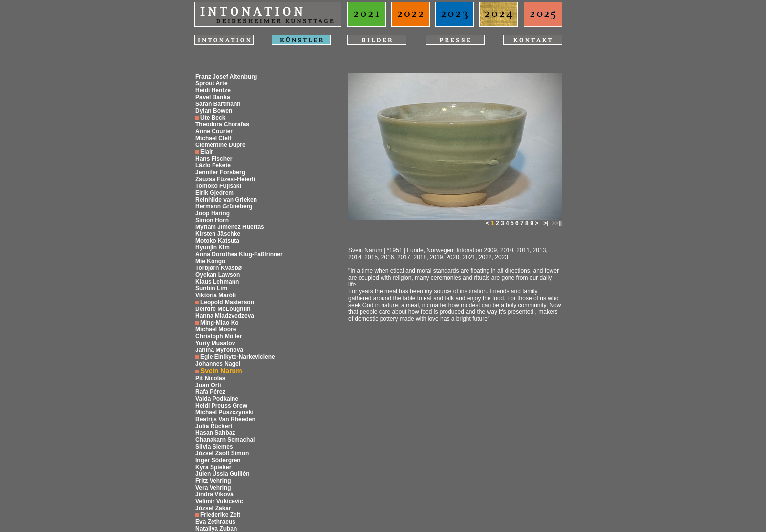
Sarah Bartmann (218, 104)
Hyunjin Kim (213, 247)
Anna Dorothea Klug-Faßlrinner (239, 254)
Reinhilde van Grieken (226, 200)
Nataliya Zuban (216, 529)
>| (546, 223)
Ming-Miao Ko (220, 323)
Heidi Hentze (213, 90)
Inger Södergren (218, 460)
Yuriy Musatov (215, 343)
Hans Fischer (214, 159)
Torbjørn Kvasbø (219, 268)
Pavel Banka (213, 97)
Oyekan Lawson (218, 275)
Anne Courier (214, 131)
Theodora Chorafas (222, 124)
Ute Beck (213, 118)
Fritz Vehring (213, 481)
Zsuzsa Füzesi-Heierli (225, 179)
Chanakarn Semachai (225, 440)
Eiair (207, 152)
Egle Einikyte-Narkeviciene (238, 357)
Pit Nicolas (210, 378)
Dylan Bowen (214, 111)
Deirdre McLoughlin (223, 309)
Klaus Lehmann (217, 282)
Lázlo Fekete (213, 165)
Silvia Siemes (214, 447)
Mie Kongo (210, 261)
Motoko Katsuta (217, 241)
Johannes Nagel (218, 364)
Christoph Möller (219, 336)
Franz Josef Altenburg (226, 77)
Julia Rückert (214, 426)
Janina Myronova (219, 350)
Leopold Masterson (227, 302)
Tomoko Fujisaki (218, 186)
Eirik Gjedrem (214, 193)
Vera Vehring (213, 488)
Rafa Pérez (210, 392)
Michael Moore (216, 329)
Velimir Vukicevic (219, 501)
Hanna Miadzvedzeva (225, 316)
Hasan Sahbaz (215, 433)
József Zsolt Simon (222, 453)
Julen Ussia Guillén (223, 474)
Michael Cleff (213, 138)
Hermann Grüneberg (224, 206)
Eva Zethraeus (215, 522)
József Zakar (213, 508)
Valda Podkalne (217, 399)
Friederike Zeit (220, 515)
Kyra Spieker (213, 467)
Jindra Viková (214, 494)
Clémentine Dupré (221, 145)
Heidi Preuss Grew (221, 406)
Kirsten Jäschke (218, 234)
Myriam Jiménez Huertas (230, 227)
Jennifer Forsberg (220, 172)
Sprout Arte (212, 83)
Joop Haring (213, 213)
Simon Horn (212, 220)
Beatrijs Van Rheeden (225, 419)
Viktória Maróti (216, 295)
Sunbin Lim (211, 288)
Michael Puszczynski (224, 412)
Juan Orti (208, 385)
